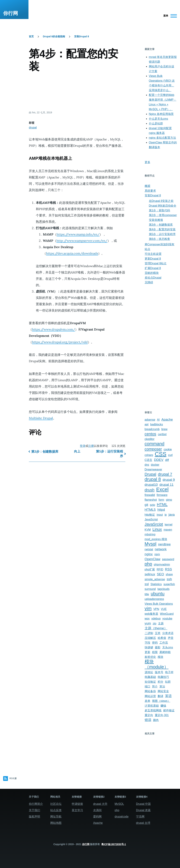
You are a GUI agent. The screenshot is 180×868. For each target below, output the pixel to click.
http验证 (150, 515)
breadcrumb (152, 429)
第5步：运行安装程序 (110, 454)
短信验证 (150, 682)
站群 (168, 682)
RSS (168, 569)
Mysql (151, 544)
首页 (31, 36)
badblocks (157, 424)
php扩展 (150, 569)
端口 (147, 686)
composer (153, 449)
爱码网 (97, 817)
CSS (161, 454)
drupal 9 (169, 480)
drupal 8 (153, 479)
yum (148, 623)
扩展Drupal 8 (153, 268)
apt (147, 424)
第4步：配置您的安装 (162, 229)
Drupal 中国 (143, 804)
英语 (168, 696)
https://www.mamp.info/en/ (78, 234)
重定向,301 (162, 715)
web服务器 (151, 614)
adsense (150, 420)
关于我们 (34, 810)
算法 (162, 686)
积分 (160, 682)
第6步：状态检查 (160, 239)
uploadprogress (154, 599)
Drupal (150, 474)
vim (148, 608)
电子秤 (169, 672)
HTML (162, 504)
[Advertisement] (77, 91)
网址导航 (56, 817)
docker (155, 465)
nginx (149, 554)
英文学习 (77, 810)
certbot (162, 434)
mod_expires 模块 (156, 539)
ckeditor (150, 439)
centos (150, 434)
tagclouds (164, 589)
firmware (162, 495)
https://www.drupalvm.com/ (54, 329)
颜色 (156, 720)
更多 (147, 162)
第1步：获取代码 (160, 210)
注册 (91, 446)
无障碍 (149, 282)
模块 (160, 657)
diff (167, 460)
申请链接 (77, 804)
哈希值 (162, 638)
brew (164, 429)
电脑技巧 (163, 677)
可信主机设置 (153, 254)
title (147, 594)
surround (150, 589)
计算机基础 (152, 706)
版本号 (159, 672)
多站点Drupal (153, 278)
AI (158, 420)
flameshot (151, 500)
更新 (147, 652)
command (155, 444)
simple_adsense (155, 579)
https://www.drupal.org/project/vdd (60, 342)
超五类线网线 (153, 710)
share (169, 574)
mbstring (150, 534)
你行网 (11, 13)
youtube (167, 619)
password (168, 559)
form (161, 500)
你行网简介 (36, 804)
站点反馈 (56, 810)
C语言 (149, 460)
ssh (169, 579)
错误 (148, 720)
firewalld (150, 495)
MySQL (119, 804)
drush (150, 490)
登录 (83, 446)
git (146, 505)
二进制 (149, 633)
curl (170, 455)
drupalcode (122, 817)
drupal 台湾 (143, 823)
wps (147, 619)
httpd (161, 510)
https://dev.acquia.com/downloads (72, 253)
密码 (155, 643)
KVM (148, 530)
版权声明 (34, 817)
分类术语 (168, 633)
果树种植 (165, 652)
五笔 (158, 633)
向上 (77, 451)
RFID (160, 569)
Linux (157, 529)
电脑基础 (150, 677)
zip (155, 623)
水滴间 (97, 810)
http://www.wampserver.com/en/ (82, 241)
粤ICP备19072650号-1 (114, 844)
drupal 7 (165, 474)
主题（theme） (156, 628)
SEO (160, 574)
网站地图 (56, 823)
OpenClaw (153, 559)
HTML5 (150, 510)
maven (168, 530)
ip (166, 515)
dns (147, 465)
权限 (155, 652)
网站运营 (150, 696)
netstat (149, 549)
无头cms (168, 647)
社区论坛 (56, 804)
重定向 (149, 715)
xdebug (156, 619)
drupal (33, 128)
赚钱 (163, 706)
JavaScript (151, 519)
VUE (164, 609)
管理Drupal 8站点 (156, 263)
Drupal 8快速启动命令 (163, 206)
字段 (147, 643)
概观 (147, 186)
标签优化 (150, 657)
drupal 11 (166, 485)
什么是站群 (156, 123)
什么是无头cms (158, 119)
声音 (171, 638)
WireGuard (167, 614)
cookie (168, 449)
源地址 (149, 672)
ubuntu (157, 594)
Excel (162, 489)
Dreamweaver (153, 469)
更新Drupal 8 (153, 259)
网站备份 (150, 691)
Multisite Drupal (41, 418)
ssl (147, 584)
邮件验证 (169, 710)
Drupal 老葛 (143, 810)
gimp (169, 500)
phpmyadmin (162, 564)
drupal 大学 (100, 804)
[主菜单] (169, 16)
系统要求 (150, 191)
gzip (152, 505)
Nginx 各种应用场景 (161, 114)
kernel (169, 525)
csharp (149, 455)
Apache (167, 419)
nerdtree (164, 544)
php (148, 564)
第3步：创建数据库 (45, 452)
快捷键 (149, 647)
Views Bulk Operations (159, 604)
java (171, 515)
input (160, 515)
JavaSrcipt (154, 524)
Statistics (156, 584)
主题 (161, 623)
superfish (169, 584)
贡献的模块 (152, 273)
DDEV (159, 460)
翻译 (160, 696)
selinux (150, 574)
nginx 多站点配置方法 (163, 138)
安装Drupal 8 (82, 36)
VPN (156, 609)
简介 (155, 686)
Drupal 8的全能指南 (54, 36)
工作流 (164, 643)
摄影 (158, 647)
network (161, 549)
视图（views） (161, 701)
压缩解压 (150, 638)
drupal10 (151, 485)
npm (157, 554)
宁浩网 (140, 817)
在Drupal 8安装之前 (161, 201)
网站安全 (163, 691)
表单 (147, 701)
